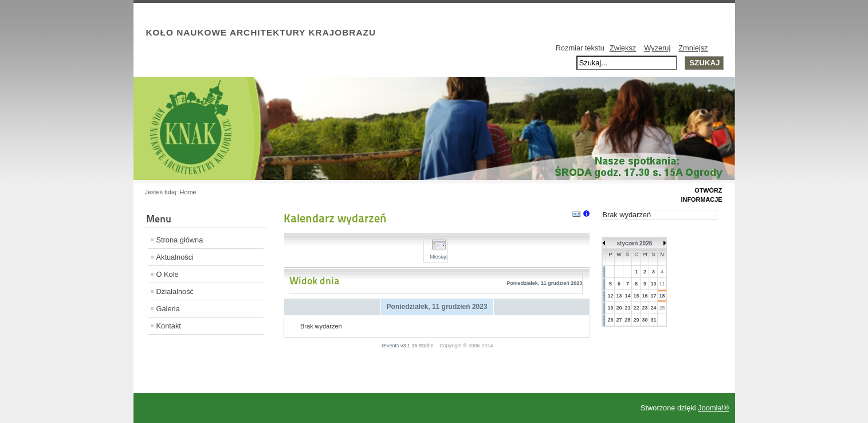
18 (662, 296)
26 (610, 320)
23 (645, 308)
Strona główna (180, 240)
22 (636, 308)
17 (653, 296)
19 (610, 308)
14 (627, 296)
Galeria (168, 309)
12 (610, 296)
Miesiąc (439, 254)
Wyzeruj (657, 48)
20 (619, 308)
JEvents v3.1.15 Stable (407, 346)
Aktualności (175, 257)
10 (653, 284)
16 (645, 296)
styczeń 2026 (635, 243)
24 (653, 308)
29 (636, 320)
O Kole (168, 274)
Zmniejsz (693, 48)
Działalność (175, 291)
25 (662, 308)
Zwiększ (623, 48)
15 (636, 296)
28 (627, 320)
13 (619, 296)
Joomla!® (713, 408)
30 (645, 320)
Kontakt (169, 326)
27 (619, 320)
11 (662, 284)
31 (653, 320)
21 (627, 308)
